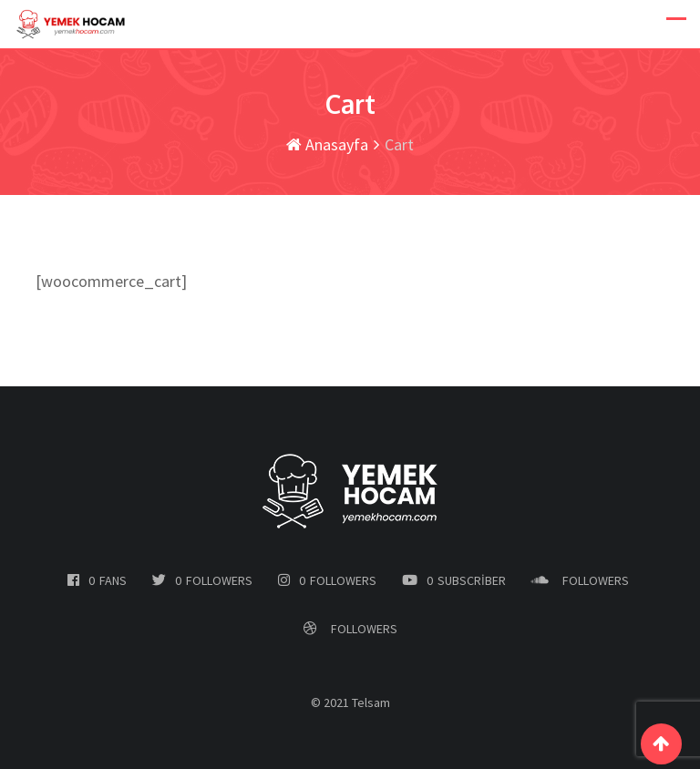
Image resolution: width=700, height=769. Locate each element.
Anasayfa (327, 144)
